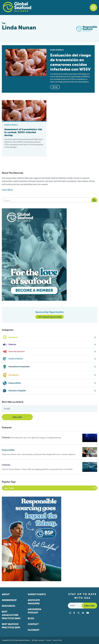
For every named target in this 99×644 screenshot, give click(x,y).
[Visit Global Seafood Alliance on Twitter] (79, 613)
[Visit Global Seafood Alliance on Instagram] (70, 613)
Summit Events (37, 594)
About (6, 594)
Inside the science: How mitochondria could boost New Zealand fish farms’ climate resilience (39, 454)
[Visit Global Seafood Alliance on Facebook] (74, 613)
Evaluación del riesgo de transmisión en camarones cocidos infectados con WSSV (70, 62)
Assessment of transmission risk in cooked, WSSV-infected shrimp (23, 132)
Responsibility (8, 450)
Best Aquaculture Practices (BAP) (11, 615)
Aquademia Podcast (35, 611)
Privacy (49, 640)
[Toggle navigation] (93, 8)
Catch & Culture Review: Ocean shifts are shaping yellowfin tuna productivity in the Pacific (37, 469)
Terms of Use (57, 640)
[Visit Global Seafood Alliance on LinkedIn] (83, 613)
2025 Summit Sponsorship (50, 317)
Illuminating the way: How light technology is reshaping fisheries (36, 438)
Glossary (34, 630)
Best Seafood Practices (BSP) (11, 626)
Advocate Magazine (34, 602)
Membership (9, 600)
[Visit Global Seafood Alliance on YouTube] (88, 613)
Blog (31, 618)
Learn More (7, 190)
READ (55, 87)
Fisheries (6, 438)
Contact (33, 624)
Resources (8, 606)
